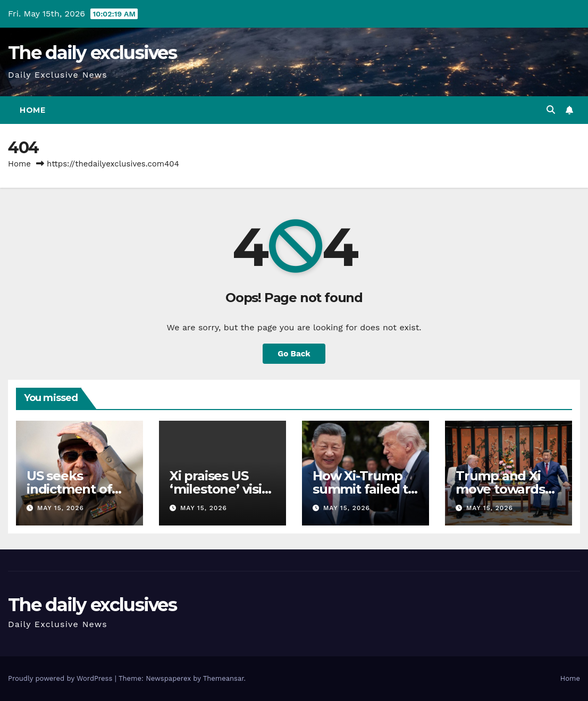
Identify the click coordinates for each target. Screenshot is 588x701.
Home (32, 110)
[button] (551, 110)
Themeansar (224, 678)
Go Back (294, 354)
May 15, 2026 (61, 508)
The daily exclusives (92, 53)
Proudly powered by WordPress (61, 678)
